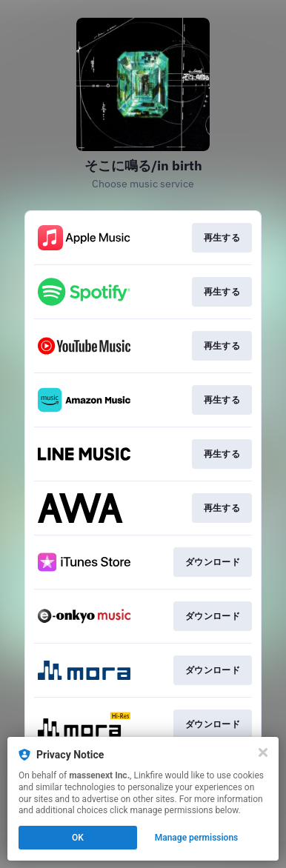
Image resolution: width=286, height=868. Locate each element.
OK (78, 838)
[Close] (263, 752)
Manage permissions (197, 838)
